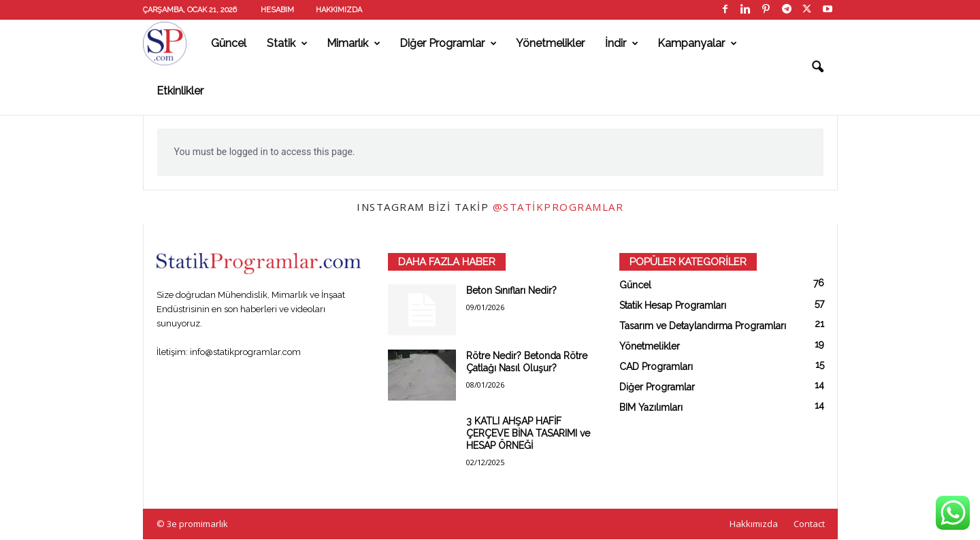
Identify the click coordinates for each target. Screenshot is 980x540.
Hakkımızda (339, 10)
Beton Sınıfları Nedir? (511, 290)
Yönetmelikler (550, 43)
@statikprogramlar (558, 207)
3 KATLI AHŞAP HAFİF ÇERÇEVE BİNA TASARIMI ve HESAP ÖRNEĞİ (528, 433)
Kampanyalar (697, 44)
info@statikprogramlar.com (245, 352)
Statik (287, 44)
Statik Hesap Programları (673, 305)
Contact (809, 524)
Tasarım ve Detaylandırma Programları (703, 326)
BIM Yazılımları (651, 407)
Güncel (229, 43)
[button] (817, 67)
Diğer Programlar (448, 44)
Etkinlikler (180, 91)
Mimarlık (354, 44)
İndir (622, 44)
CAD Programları (656, 367)
